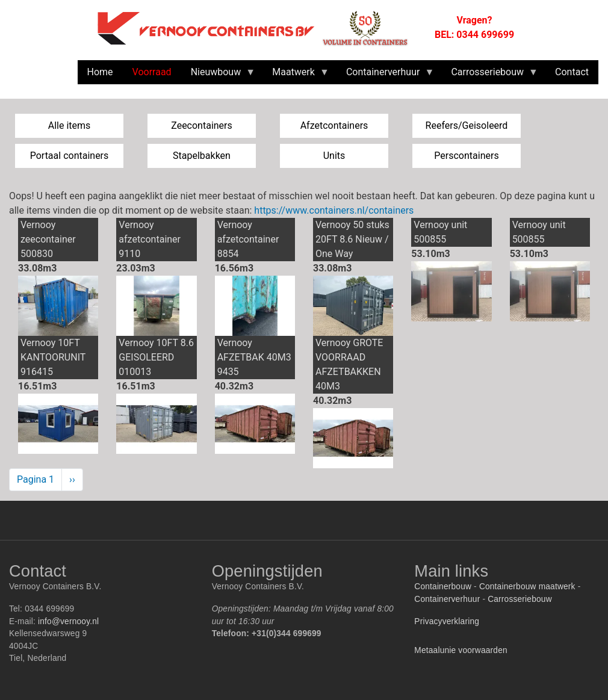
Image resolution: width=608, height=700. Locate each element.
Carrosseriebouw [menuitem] (490, 75)
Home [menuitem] (100, 72)
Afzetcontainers (334, 125)
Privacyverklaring (447, 621)
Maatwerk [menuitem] (296, 75)
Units (334, 156)
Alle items (70, 125)
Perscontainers (466, 156)
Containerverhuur (447, 599)
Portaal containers (70, 156)
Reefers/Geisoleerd (467, 125)
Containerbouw (443, 587)
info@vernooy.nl (68, 621)
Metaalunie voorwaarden (461, 650)
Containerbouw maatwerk (527, 587)
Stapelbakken (202, 156)
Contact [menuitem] (572, 72)
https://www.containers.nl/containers (334, 210)
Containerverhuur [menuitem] (386, 75)
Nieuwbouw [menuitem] (219, 75)
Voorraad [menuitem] (152, 72)
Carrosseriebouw (520, 599)
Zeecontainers (202, 125)
